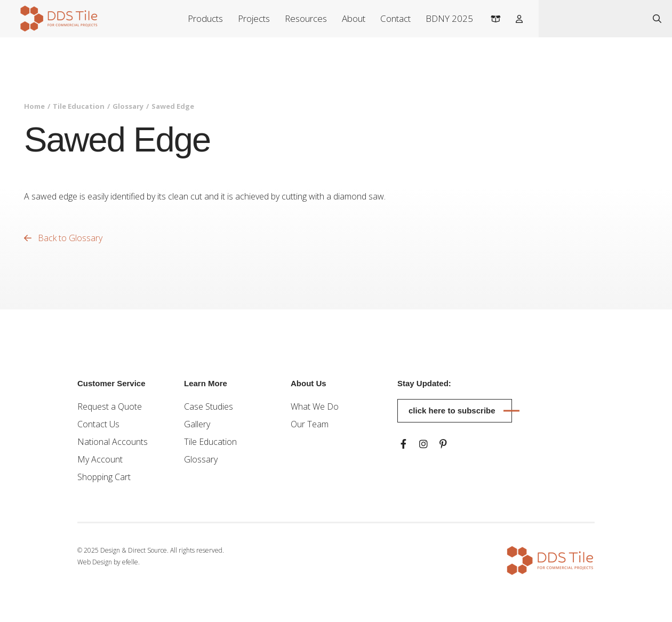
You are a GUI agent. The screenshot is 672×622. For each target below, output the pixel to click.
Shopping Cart (104, 477)
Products (205, 18)
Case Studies (209, 406)
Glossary (128, 106)
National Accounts (113, 442)
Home (34, 106)
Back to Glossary (63, 238)
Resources (306, 18)
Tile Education (79, 106)
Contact (395, 18)
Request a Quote (110, 406)
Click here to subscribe (452, 410)
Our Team (310, 424)
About (354, 18)
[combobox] (591, 19)
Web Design (95, 562)
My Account (100, 459)
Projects (254, 18)
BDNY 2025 (449, 18)
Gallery (197, 424)
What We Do (315, 406)
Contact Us (98, 424)
